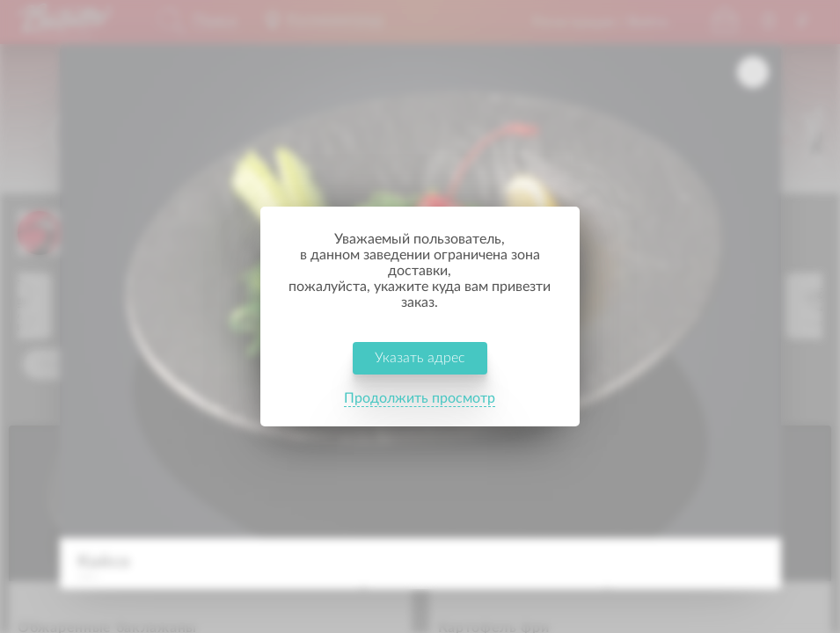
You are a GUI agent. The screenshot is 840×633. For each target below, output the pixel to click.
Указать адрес (420, 341)
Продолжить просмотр (420, 382)
